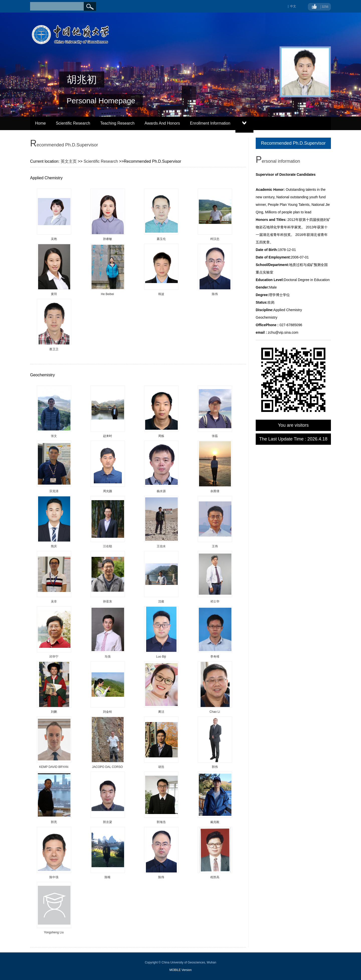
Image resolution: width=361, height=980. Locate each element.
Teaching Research (117, 123)
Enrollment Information (210, 123)
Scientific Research (73, 123)
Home (40, 123)
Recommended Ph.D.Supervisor (293, 143)
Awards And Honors (162, 123)
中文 (293, 6)
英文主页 (69, 161)
